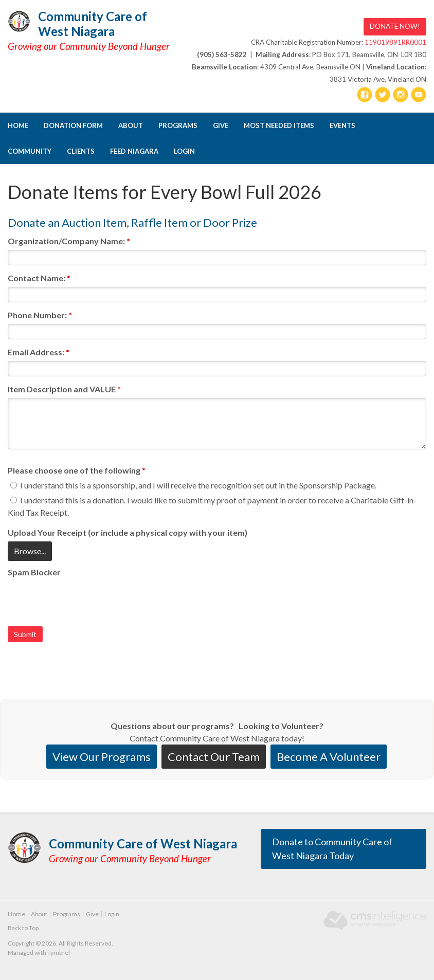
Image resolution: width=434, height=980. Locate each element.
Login (184, 151)
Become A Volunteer (329, 757)
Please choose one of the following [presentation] (77, 470)
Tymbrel (59, 952)
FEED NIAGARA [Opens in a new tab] (134, 151)
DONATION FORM (73, 125)
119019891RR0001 (395, 42)
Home (18, 125)
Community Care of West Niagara (93, 24)
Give (221, 125)
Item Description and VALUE (64, 389)
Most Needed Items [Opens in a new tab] (279, 125)
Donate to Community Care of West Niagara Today (332, 849)
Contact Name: (39, 278)
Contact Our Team (214, 757)
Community (30, 151)
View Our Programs (102, 757)
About (131, 125)
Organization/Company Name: (69, 241)
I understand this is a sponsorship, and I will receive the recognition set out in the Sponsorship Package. (193, 485)
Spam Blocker (34, 572)
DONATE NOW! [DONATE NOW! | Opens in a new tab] (395, 26)
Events (342, 125)
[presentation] (86, 601)
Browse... (30, 551)
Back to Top (23, 928)
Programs (178, 125)
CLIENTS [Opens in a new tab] (81, 151)
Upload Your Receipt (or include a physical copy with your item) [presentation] (128, 532)
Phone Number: (40, 315)
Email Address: (39, 352)
